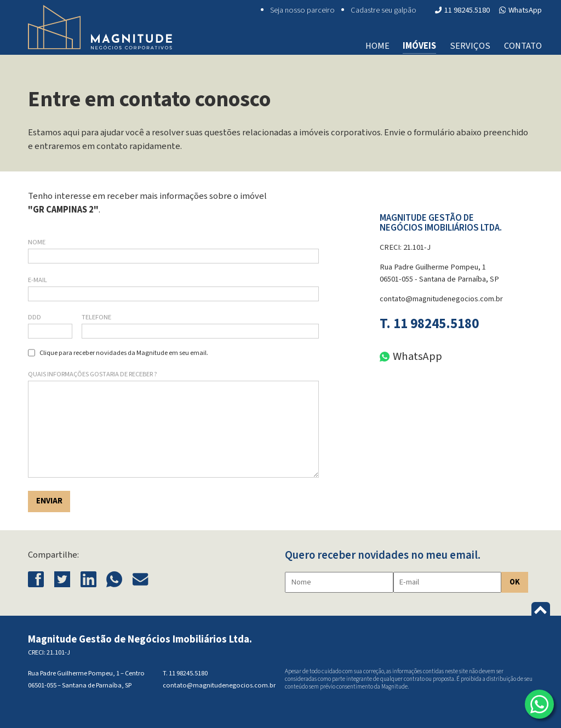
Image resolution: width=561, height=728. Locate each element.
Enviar (49, 501)
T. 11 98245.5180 (429, 324)
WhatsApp (521, 10)
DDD (35, 317)
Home (377, 46)
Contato (523, 46)
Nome (37, 242)
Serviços (470, 46)
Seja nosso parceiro (302, 10)
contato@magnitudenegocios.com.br (441, 299)
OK (515, 582)
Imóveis (419, 46)
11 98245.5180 (463, 10)
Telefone (96, 317)
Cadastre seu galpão (383, 10)
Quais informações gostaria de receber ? (93, 374)
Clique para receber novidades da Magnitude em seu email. (124, 353)
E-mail (38, 280)
